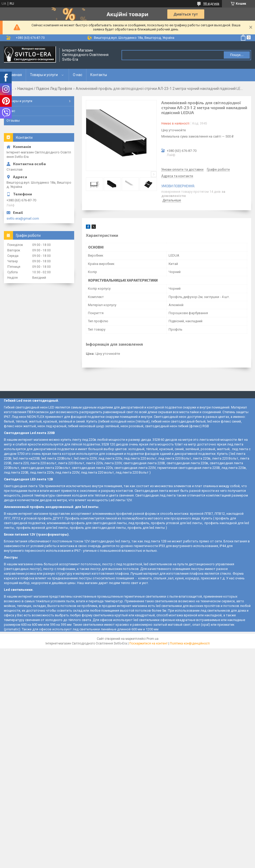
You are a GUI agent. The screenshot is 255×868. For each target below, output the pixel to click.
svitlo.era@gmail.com (23, 218)
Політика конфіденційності (190, 643)
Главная (15, 75)
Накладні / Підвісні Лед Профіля (45, 89)
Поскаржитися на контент (148, 643)
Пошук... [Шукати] (237, 55)
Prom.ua (152, 639)
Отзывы (13, 120)
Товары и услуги (44, 75)
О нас (78, 75)
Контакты (99, 75)
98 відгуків (211, 4)
